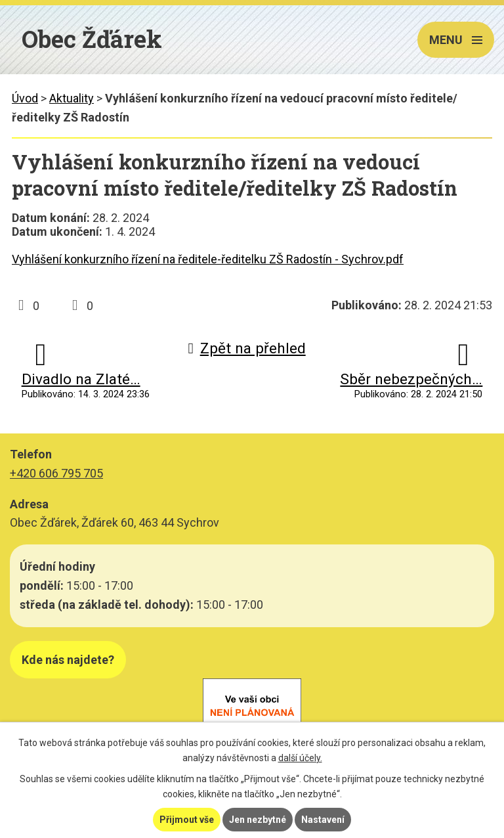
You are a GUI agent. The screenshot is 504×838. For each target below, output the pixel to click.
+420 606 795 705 (56, 473)
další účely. (300, 758)
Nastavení (323, 820)
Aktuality (72, 98)
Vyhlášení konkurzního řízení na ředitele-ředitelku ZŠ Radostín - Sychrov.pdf (208, 259)
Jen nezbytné (258, 820)
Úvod (25, 98)
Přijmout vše (187, 820)
